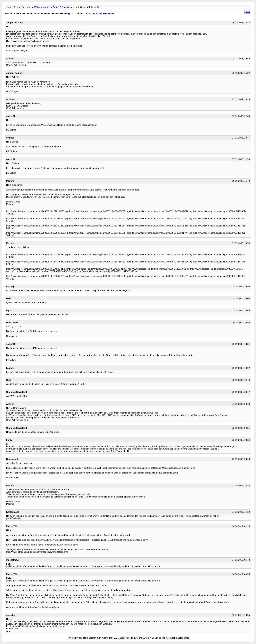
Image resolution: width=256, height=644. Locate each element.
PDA (248, 11)
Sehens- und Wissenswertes (36, 7)
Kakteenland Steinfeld (100, 13)
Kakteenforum (13, 7)
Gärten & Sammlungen (64, 7)
